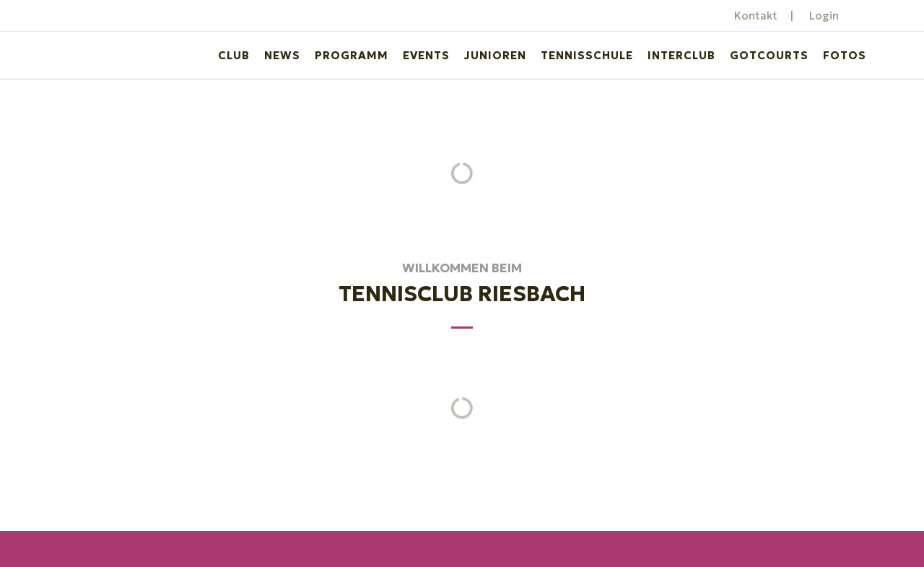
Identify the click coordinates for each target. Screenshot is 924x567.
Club (234, 55)
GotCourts (769, 55)
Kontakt (756, 16)
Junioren (495, 55)
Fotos (845, 55)
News (282, 55)
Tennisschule (587, 55)
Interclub (681, 55)
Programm (352, 55)
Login (824, 16)
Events (426, 55)
